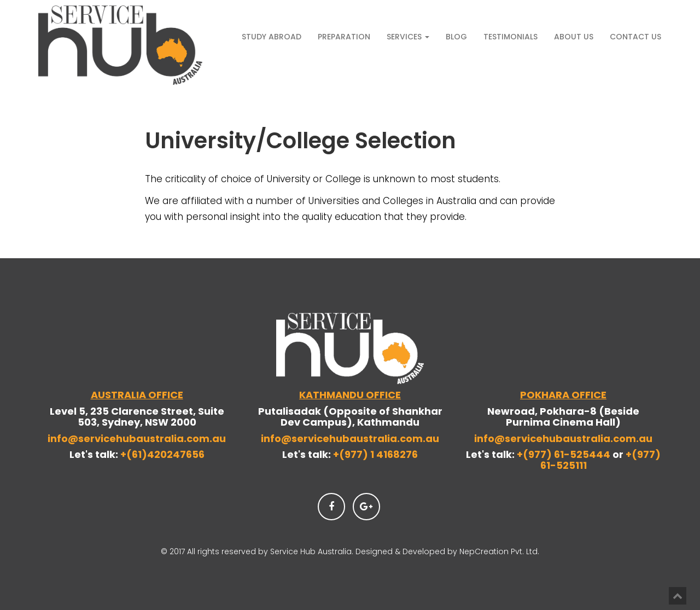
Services (408, 37)
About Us (574, 37)
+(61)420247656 (162, 454)
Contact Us (635, 37)
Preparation (344, 37)
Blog (456, 37)
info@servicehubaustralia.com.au (137, 438)
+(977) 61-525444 (565, 454)
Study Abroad (272, 37)
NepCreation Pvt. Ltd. (499, 551)
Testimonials (511, 37)
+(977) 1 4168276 (375, 454)
